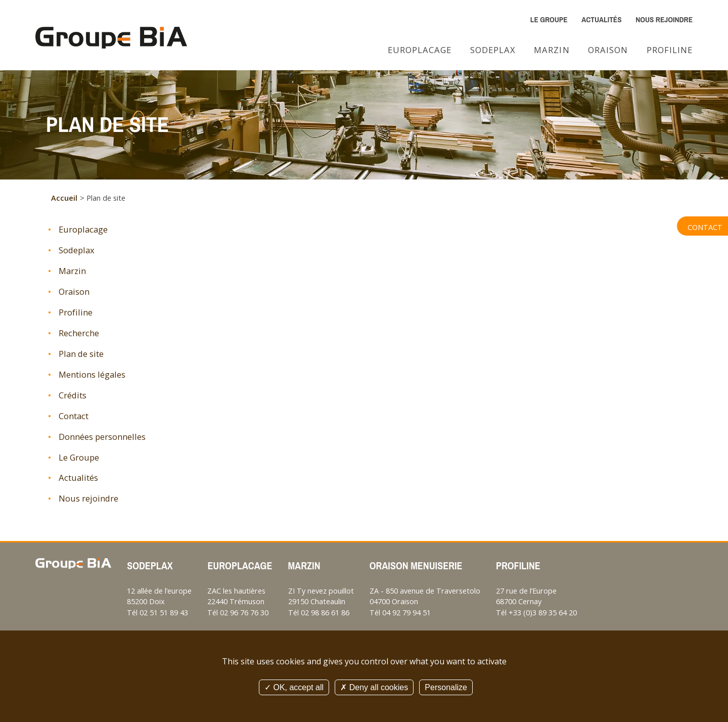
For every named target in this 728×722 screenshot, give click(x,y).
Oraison (608, 50)
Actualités (601, 20)
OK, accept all (294, 687)
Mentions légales (92, 374)
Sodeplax (493, 50)
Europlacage (420, 50)
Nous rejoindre (664, 20)
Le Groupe (549, 20)
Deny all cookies (374, 687)
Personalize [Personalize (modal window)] (446, 687)
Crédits (73, 395)
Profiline (670, 50)
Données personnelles (102, 437)
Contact (705, 227)
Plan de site (81, 354)
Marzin (552, 50)
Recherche (79, 333)
